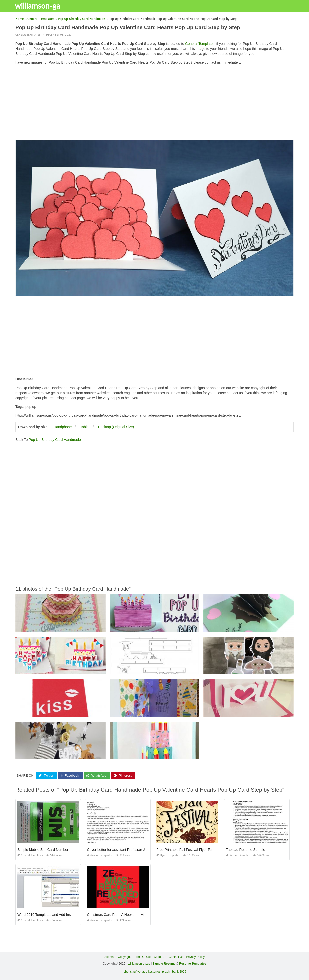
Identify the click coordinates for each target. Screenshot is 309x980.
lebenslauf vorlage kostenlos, (142, 972)
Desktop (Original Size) (116, 427)
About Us (160, 957)
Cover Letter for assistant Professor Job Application (127, 849)
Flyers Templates (168, 855)
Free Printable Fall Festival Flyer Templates (190, 849)
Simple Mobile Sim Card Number (43, 849)
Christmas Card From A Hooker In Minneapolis (123, 914)
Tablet (85, 427)
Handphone (63, 427)
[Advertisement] (154, 103)
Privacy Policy (195, 957)
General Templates (28, 35)
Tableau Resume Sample (246, 849)
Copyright (124, 957)
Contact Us (176, 957)
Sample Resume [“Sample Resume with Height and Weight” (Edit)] (164, 963)
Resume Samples (238, 855)
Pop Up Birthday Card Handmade (55, 440)
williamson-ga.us (139, 963)
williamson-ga (41, 6)
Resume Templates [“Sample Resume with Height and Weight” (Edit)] (193, 963)
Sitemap (110, 957)
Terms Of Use (142, 957)
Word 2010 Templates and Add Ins (44, 914)
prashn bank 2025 (174, 972)
